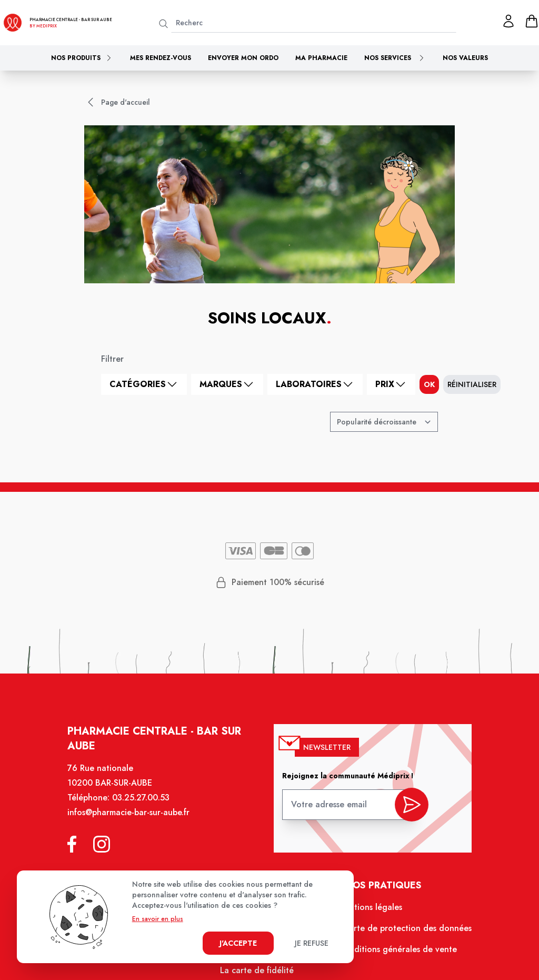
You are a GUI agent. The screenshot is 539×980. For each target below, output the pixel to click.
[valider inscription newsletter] (407, 810)
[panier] (532, 21)
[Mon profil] (508, 21)
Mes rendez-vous (161, 58)
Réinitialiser (472, 384)
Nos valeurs (465, 58)
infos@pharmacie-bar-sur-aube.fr (133, 820)
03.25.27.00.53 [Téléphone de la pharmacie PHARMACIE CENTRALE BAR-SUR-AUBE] (145, 806)
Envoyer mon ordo (243, 58)
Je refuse (312, 943)
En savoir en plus (158, 919)
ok (429, 384)
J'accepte (238, 943)
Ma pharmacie (321, 58)
